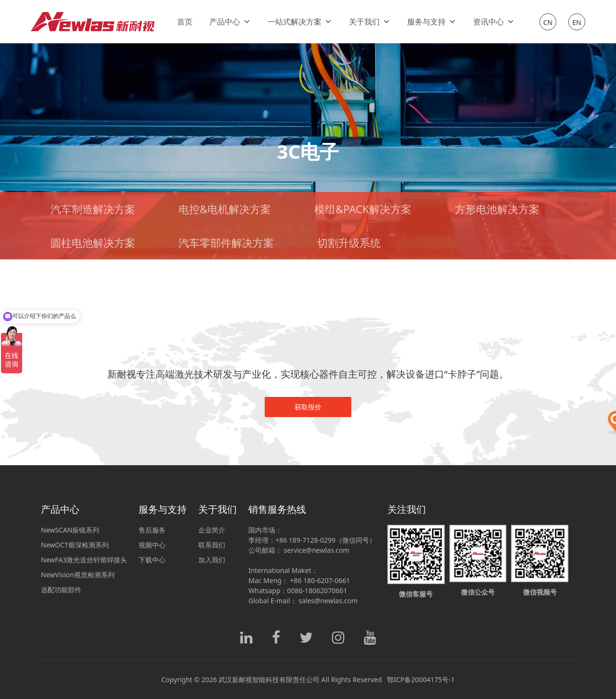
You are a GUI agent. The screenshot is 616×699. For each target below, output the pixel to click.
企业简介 (212, 530)
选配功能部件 (61, 590)
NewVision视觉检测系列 (78, 575)
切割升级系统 (349, 242)
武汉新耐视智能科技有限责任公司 (269, 680)
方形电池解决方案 (497, 209)
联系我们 (212, 545)
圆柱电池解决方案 (93, 242)
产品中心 (230, 22)
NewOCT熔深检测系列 (75, 545)
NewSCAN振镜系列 (70, 530)
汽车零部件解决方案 (226, 242)
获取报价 (308, 407)
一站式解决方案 (300, 22)
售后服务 (152, 530)
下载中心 (152, 560)
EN (577, 22)
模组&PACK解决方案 (363, 209)
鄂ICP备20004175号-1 (421, 680)
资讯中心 (494, 22)
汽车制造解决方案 (93, 209)
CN (548, 22)
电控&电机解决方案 (225, 209)
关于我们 (370, 22)
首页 (185, 22)
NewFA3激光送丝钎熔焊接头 (84, 560)
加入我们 (212, 560)
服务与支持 (432, 22)
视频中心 (152, 545)
